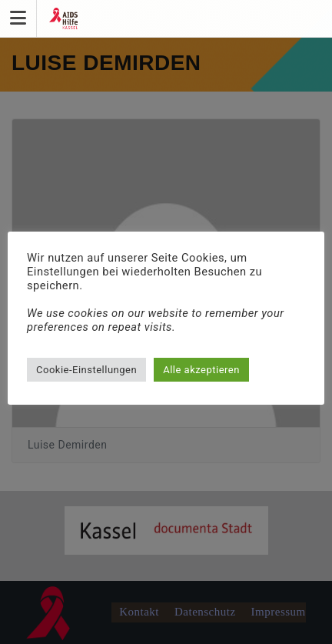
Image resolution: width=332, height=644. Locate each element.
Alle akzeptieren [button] (201, 370)
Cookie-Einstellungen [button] (86, 370)
